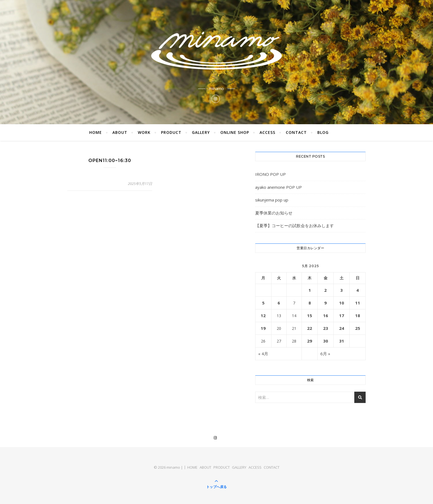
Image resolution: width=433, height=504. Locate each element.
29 (310, 341)
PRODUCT (171, 132)
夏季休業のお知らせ (274, 213)
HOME (96, 132)
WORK (144, 132)
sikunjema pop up (272, 200)
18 (358, 315)
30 (326, 341)
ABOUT (120, 132)
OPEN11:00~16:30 (110, 161)
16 (326, 315)
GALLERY (201, 132)
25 (358, 328)
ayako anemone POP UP (278, 187)
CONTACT (296, 132)
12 (263, 315)
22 (310, 328)
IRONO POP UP (270, 174)
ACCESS (267, 132)
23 (326, 328)
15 (310, 315)
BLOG (323, 132)
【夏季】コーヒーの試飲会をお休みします (295, 226)
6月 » (325, 354)
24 (342, 328)
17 (342, 315)
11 (358, 303)
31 (342, 341)
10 (342, 303)
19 (263, 328)
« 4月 (263, 354)
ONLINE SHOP (235, 132)
